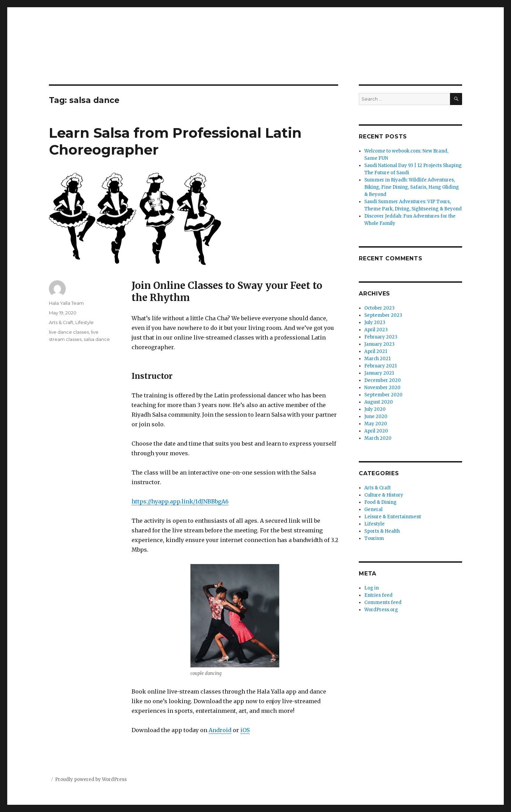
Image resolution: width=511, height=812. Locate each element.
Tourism (374, 538)
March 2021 (377, 359)
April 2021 (376, 351)
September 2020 (383, 395)
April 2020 (376, 431)
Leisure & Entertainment (393, 517)
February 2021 (380, 366)
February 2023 (381, 337)
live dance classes (69, 332)
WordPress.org (381, 610)
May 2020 (376, 424)
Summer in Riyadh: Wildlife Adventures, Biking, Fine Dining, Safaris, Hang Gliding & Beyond (412, 187)
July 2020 (375, 409)
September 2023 (383, 315)
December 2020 (383, 380)
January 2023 (379, 344)
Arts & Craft (61, 322)
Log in (372, 588)
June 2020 (376, 417)
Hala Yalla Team (66, 303)
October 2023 (379, 308)
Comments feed (383, 602)
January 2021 (379, 373)
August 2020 (379, 402)
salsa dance (97, 339)
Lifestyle (85, 322)
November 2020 (382, 388)
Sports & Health (382, 531)
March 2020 (378, 438)
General (373, 509)
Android (220, 730)
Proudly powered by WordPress (91, 779)
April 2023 (376, 330)
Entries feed (378, 595)
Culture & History (384, 495)
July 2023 (375, 322)
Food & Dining (380, 502)
